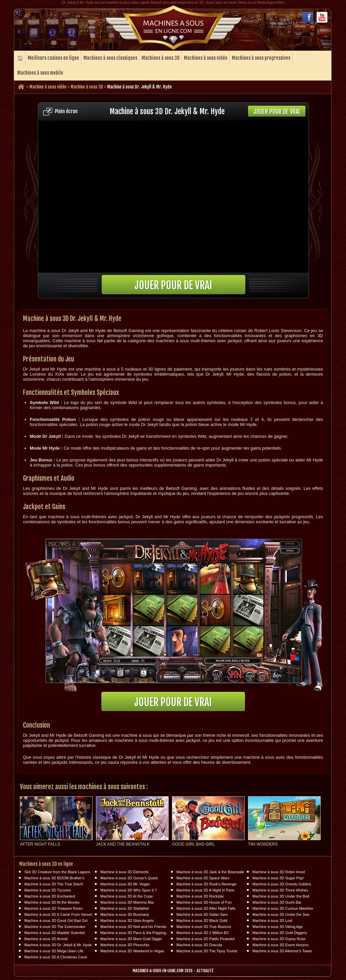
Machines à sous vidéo (206, 58)
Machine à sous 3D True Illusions (204, 927)
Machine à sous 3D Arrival (46, 939)
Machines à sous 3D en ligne (46, 864)
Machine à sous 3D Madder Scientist (55, 933)
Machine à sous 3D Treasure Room (54, 908)
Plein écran (66, 111)
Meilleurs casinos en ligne (53, 58)
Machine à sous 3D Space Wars (203, 878)
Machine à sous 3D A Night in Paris (205, 890)
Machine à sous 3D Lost (272, 921)
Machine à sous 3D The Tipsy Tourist (207, 951)
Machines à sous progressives (261, 58)
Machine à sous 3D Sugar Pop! (278, 878)
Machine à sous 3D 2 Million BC (203, 933)
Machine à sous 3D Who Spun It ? (129, 890)
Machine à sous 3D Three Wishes (280, 890)
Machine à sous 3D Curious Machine (283, 908)
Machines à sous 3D (160, 58)
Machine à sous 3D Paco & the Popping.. (134, 933)
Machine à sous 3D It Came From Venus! (58, 914)
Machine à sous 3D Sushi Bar (277, 902)
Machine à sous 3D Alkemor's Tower (282, 951)
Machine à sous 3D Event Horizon (280, 945)
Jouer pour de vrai (277, 111)
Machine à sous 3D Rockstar (200, 896)
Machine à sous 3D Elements (125, 872)
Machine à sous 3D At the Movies (52, 902)
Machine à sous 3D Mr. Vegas (125, 884)
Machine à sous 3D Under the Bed (281, 896)
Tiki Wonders (263, 844)
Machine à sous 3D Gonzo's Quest (129, 878)
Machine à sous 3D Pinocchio (125, 945)
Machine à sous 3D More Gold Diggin (131, 939)
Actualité (205, 971)
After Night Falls (40, 844)
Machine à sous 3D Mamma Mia (127, 902)
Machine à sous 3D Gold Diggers (280, 933)
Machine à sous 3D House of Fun (204, 902)
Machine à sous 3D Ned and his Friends (133, 927)
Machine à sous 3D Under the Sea (281, 914)
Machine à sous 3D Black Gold (202, 921)
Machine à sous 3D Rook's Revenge (206, 884)
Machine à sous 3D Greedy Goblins (282, 884)
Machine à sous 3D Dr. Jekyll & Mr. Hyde (58, 945)
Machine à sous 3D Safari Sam (202, 914)
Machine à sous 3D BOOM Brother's (54, 878)
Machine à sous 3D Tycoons (48, 890)
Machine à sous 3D (87, 87)
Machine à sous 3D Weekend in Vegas (132, 951)
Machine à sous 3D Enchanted (50, 896)
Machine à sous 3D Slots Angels (127, 921)
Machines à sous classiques (110, 58)
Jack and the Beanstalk (123, 844)
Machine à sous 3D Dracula (199, 945)
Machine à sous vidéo (48, 87)
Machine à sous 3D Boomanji (125, 914)
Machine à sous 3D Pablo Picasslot (205, 939)
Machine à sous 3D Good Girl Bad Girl (56, 921)
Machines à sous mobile (40, 73)
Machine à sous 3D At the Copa (127, 896)
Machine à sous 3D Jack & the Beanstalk (210, 872)
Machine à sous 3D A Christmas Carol (56, 957)
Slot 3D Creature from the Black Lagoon (57, 872)
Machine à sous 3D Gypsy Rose (279, 939)
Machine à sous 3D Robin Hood (279, 872)
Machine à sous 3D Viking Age (278, 927)
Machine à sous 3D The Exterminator (55, 927)
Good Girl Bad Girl (193, 844)
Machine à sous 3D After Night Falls (206, 908)
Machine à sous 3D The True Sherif (54, 884)
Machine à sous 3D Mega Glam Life (54, 951)
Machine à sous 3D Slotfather (125, 908)
